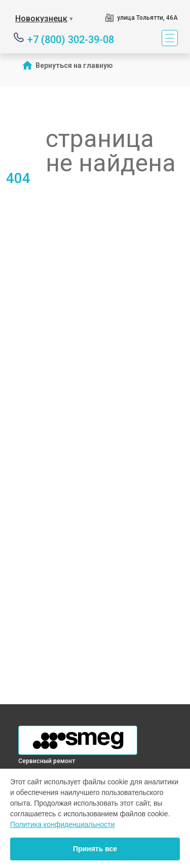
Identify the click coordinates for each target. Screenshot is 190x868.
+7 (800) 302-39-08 (71, 39)
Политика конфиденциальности (63, 824)
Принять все (95, 849)
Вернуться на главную (74, 65)
